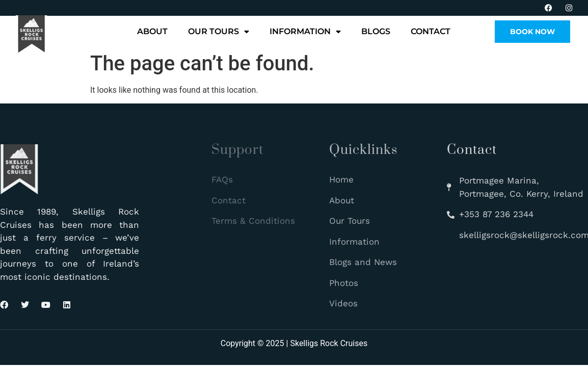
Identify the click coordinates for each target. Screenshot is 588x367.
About (152, 31)
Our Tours (219, 32)
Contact (431, 31)
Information (305, 32)
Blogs (376, 31)
